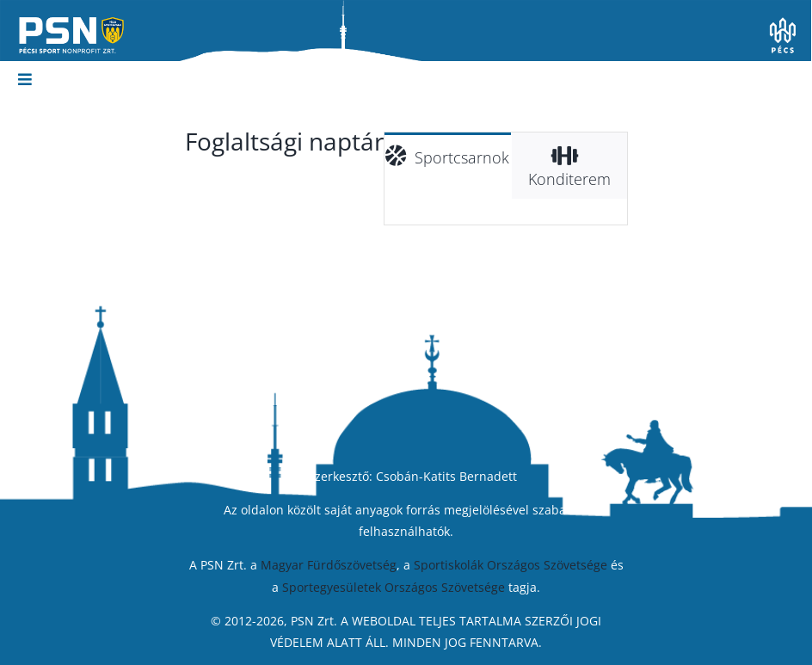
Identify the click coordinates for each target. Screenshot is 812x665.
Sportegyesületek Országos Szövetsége (394, 587)
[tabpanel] (506, 212)
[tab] (448, 155)
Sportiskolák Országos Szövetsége (511, 565)
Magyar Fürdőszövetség (329, 565)
